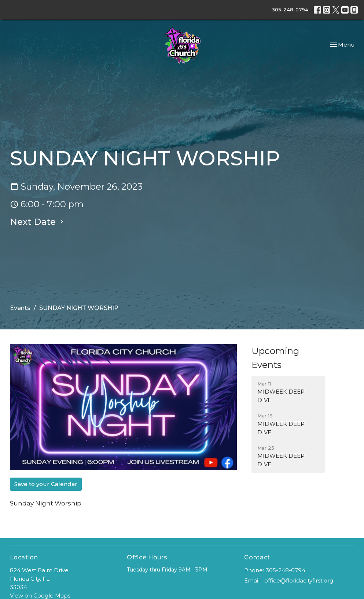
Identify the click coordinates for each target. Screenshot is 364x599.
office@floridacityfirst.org (299, 580)
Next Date (38, 222)
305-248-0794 (290, 10)
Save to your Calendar (46, 484)
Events (20, 308)
